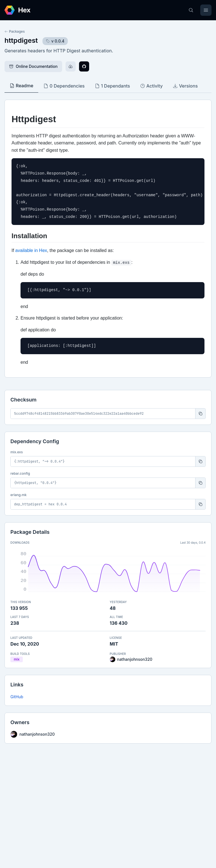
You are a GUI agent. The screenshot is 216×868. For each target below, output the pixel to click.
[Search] (191, 10)
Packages (15, 31)
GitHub (17, 697)
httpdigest (21, 40)
